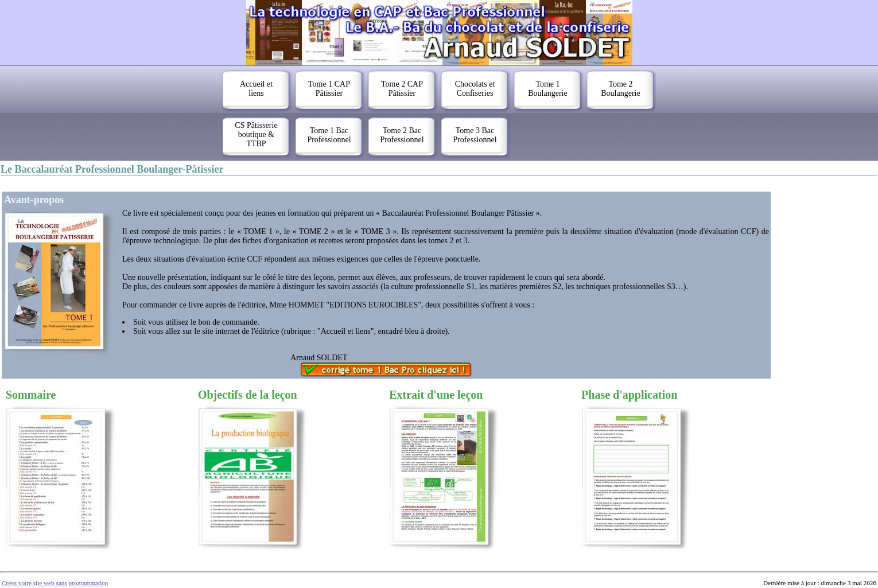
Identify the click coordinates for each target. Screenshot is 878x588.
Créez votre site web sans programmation (55, 583)
